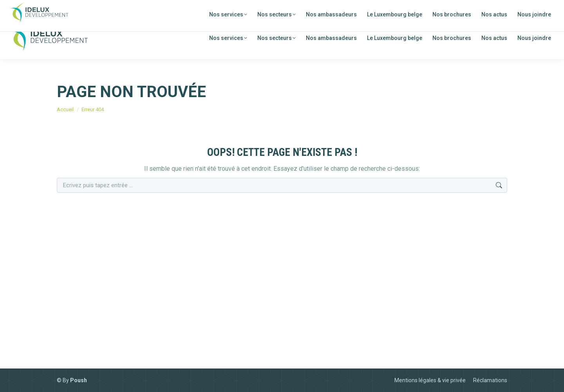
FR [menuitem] (496, 8)
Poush (79, 380)
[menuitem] (491, 8)
